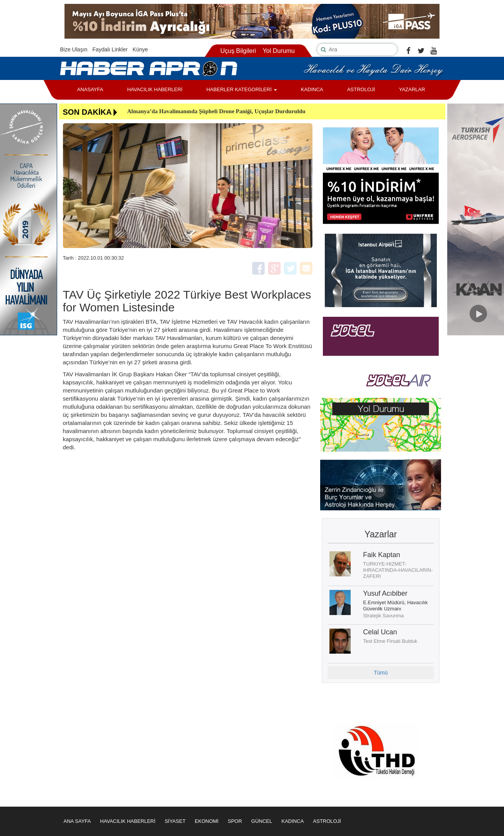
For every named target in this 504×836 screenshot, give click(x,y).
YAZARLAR (412, 89)
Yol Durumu (279, 51)
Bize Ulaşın (74, 49)
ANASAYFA (90, 89)
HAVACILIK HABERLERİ (155, 89)
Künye (140, 49)
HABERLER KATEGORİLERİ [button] (241, 89)
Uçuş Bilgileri (238, 51)
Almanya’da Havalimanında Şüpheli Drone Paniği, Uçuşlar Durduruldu (216, 111)
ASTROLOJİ (361, 89)
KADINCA (312, 89)
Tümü (381, 673)
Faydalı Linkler (110, 49)
